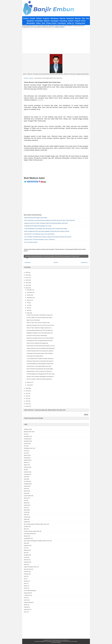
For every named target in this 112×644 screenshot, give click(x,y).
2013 (27, 404)
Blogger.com (43, 641)
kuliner (25, 493)
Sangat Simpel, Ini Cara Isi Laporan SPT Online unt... (40, 371)
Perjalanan (26, 460)
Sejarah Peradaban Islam (30, 567)
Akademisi (26, 472)
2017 (27, 393)
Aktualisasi (26, 429)
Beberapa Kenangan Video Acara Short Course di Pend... (41, 325)
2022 (27, 283)
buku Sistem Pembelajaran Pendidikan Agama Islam (37, 541)
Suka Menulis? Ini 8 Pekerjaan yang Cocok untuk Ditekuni (39, 234)
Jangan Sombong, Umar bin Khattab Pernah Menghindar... (41, 348)
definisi (26, 462)
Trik (25, 446)
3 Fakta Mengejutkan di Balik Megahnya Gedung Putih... (40, 364)
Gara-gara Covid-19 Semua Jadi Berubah (37, 336)
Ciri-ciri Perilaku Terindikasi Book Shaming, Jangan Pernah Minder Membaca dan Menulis (48, 237)
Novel (25, 583)
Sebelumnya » (85, 262)
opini (25, 553)
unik (25, 500)
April (28, 310)
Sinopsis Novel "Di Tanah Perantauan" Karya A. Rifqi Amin (39, 240)
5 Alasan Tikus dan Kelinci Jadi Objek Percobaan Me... (40, 315)
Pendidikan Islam (28, 448)
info (25, 434)
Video (25, 515)
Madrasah (26, 550)
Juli (28, 303)
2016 (27, 396)
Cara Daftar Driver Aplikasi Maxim (35, 356)
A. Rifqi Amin (27, 595)
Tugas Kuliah (27, 593)
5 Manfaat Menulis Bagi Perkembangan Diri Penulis (38, 226)
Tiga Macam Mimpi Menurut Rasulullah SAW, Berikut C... (40, 361)
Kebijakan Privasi (51, 641)
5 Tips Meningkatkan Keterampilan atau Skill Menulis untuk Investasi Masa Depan (46, 229)
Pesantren (26, 467)
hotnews (26, 517)
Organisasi (26, 545)
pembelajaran (27, 538)
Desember (30, 290)
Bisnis (25, 529)
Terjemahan (27, 609)
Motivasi (26, 491)
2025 (27, 275)
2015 (27, 399)
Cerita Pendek (27, 496)
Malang (26, 510)
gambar (26, 586)
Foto (25, 548)
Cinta (25, 451)
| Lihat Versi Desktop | (56, 643)
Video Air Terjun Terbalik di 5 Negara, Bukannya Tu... (39, 328)
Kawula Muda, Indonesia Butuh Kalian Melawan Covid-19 (41, 346)
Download (26, 562)
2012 (27, 406)
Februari (29, 382)
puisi (25, 453)
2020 (27, 288)
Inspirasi (26, 505)
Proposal (26, 607)
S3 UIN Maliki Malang (29, 591)
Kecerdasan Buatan (29, 534)
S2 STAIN (26, 481)
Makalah (26, 536)
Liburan (26, 588)
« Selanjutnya (27, 262)
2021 (27, 285)
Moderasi (26, 581)
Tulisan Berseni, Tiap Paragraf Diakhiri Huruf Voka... (39, 366)
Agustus (29, 300)
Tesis (25, 508)
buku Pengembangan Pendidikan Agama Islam (35, 524)
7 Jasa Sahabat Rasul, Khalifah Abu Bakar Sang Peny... (40, 359)
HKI (25, 579)
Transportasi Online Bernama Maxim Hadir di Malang (40, 353)
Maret (28, 313)
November (30, 292)
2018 (27, 391)
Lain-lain (26, 600)
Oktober (29, 295)
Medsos (26, 465)
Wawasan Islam (28, 432)
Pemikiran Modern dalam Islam (31, 531)
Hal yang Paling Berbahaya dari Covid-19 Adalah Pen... (40, 330)
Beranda (56, 262)
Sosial (25, 479)
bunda (25, 477)
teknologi (26, 458)
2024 (27, 278)
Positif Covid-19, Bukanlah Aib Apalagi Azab (37, 343)
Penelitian (26, 555)
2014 (27, 401)
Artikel (25, 489)
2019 (27, 388)
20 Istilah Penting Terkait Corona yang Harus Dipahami (40, 351)
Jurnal (25, 598)
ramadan (26, 526)
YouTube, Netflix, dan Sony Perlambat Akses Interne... (40, 318)
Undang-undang (28, 602)
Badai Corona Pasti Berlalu (33, 320)
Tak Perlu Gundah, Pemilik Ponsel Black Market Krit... (40, 379)
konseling (26, 439)
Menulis (26, 498)
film (25, 470)
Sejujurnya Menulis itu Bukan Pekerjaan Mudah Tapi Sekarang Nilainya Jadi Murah (46, 223)
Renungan (26, 436)
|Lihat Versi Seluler (73, 641)
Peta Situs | (66, 641)
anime (25, 576)
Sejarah (26, 522)
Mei (28, 308)
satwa (25, 543)
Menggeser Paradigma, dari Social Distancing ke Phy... (40, 333)
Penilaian (26, 574)
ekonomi (26, 560)
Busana (26, 605)
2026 (27, 272)
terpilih (25, 519)
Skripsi (26, 503)
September (30, 298)
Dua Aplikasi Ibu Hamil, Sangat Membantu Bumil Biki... (40, 341)
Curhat (26, 512)
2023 (27, 280)
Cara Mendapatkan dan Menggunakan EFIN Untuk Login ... (41, 374)
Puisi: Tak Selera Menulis (31, 242)
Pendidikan (27, 484)
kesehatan (26, 441)
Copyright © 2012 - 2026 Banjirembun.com (53, 640)
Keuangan (26, 474)
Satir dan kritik (27, 569)
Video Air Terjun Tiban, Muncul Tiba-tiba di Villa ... (39, 323)
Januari (29, 385)
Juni (28, 305)
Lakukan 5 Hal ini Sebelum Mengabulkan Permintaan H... (41, 376)
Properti (26, 443)
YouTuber (26, 572)
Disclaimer (66, 640)
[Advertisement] (56, 41)
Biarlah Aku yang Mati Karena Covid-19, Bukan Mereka (40, 338)
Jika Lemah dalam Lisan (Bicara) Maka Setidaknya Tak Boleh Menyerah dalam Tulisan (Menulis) (50, 220)
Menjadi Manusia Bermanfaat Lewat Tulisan (36, 218)
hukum (26, 612)
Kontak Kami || (60, 641)
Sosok (25, 557)
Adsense (26, 486)
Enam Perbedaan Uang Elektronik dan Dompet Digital (40, 369)
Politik (25, 564)
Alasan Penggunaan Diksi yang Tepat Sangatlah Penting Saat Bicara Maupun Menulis (47, 231)
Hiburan (26, 455)
